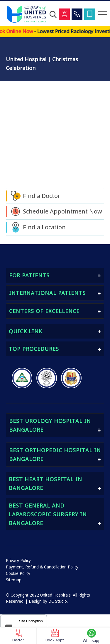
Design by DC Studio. (48, 601)
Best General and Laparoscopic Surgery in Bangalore (48, 514)
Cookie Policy (18, 573)
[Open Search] (53, 14)
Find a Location (44, 227)
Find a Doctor (42, 196)
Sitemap (14, 580)
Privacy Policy (18, 561)
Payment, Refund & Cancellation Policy (42, 567)
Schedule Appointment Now (62, 211)
